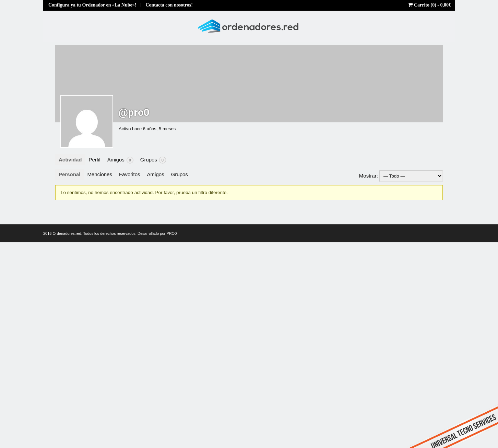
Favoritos (130, 174)
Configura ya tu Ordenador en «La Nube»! (92, 5)
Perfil (95, 160)
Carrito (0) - (430, 5)
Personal (69, 174)
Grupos (153, 160)
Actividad (70, 160)
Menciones (100, 174)
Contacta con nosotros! (169, 5)
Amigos (120, 160)
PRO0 (171, 233)
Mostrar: (369, 176)
